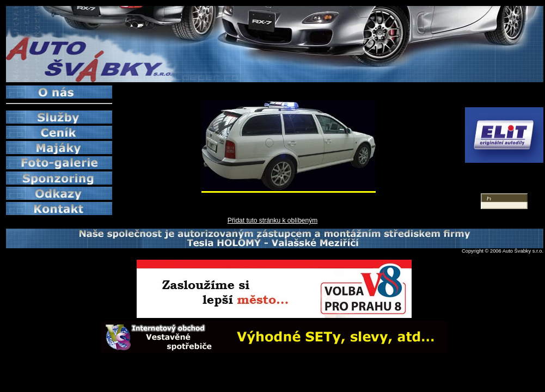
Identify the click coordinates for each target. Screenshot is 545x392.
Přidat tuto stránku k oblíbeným (272, 220)
